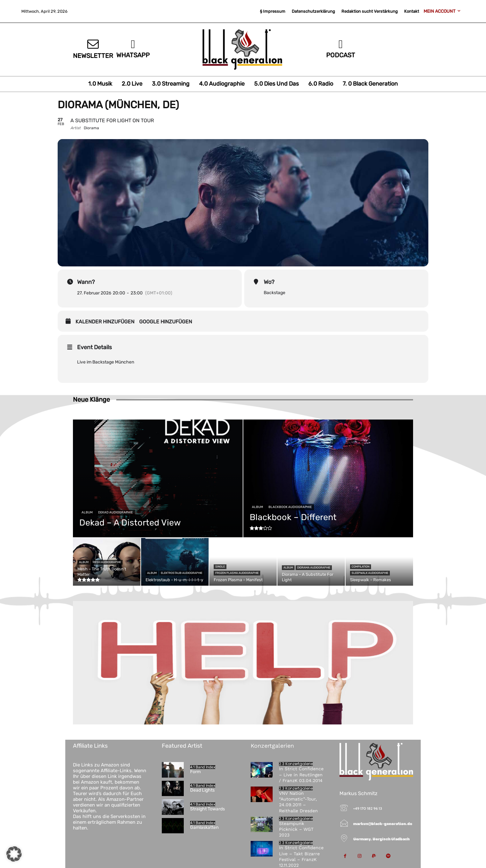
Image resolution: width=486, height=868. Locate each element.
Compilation (361, 567)
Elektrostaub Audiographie (182, 573)
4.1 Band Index (203, 767)
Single (220, 567)
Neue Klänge (91, 399)
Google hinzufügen (166, 322)
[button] (14, 854)
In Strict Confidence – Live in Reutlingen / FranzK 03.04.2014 (301, 774)
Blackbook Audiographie (290, 507)
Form (195, 772)
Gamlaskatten (204, 827)
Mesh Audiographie (107, 562)
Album (87, 512)
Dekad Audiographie (115, 512)
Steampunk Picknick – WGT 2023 (296, 829)
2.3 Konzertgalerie (296, 764)
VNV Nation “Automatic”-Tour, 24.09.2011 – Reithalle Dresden (298, 802)
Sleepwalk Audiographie (370, 573)
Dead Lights (202, 790)
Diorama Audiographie (314, 568)
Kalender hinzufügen (105, 322)
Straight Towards (207, 809)
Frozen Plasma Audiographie (237, 573)
